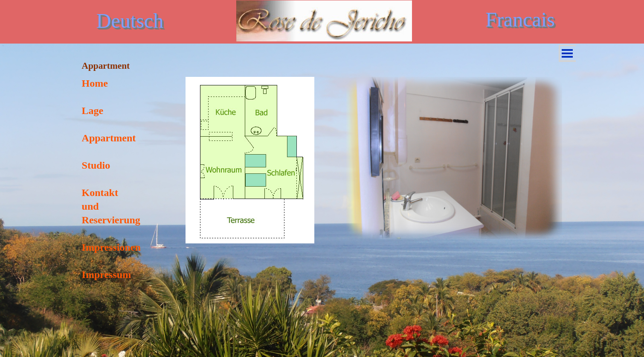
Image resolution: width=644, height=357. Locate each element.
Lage (93, 111)
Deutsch (130, 21)
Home (95, 83)
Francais (520, 19)
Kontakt (100, 193)
